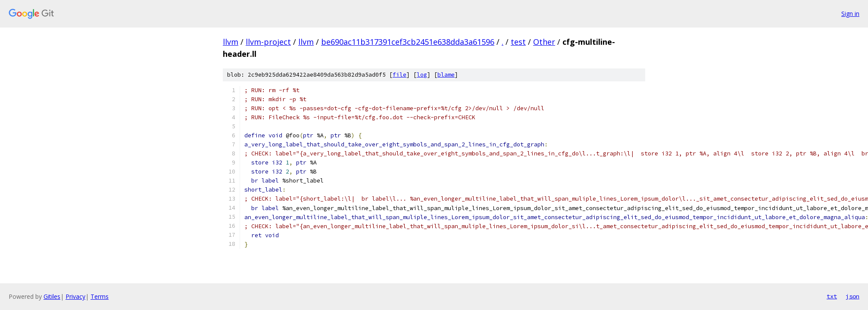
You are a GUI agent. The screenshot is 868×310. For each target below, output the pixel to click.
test (518, 42)
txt (832, 296)
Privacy (75, 296)
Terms (100, 296)
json (852, 296)
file (400, 75)
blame (446, 75)
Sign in (850, 14)
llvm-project (268, 42)
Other (544, 42)
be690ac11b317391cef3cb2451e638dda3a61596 (408, 42)
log (422, 75)
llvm (231, 42)
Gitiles (52, 296)
